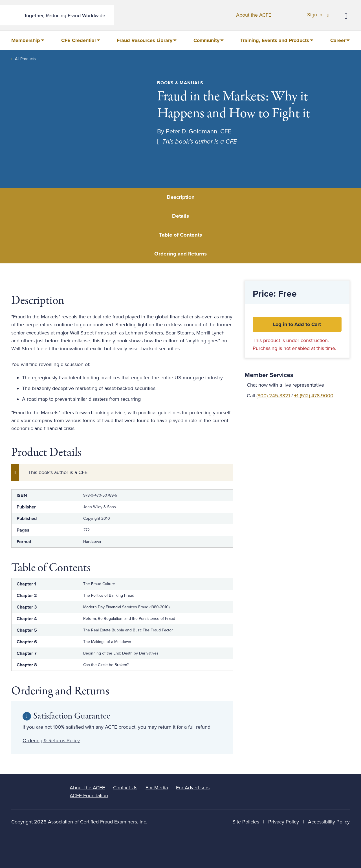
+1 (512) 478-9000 (314, 396)
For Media (157, 788)
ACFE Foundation (89, 796)
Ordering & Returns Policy (51, 741)
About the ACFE (254, 15)
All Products (25, 59)
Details (180, 216)
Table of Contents (180, 235)
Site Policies (246, 822)
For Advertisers (193, 788)
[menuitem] (28, 40)
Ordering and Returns (180, 254)
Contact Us (125, 788)
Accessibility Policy (329, 822)
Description (181, 197)
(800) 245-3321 (273, 396)
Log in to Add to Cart (297, 324)
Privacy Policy (284, 822)
